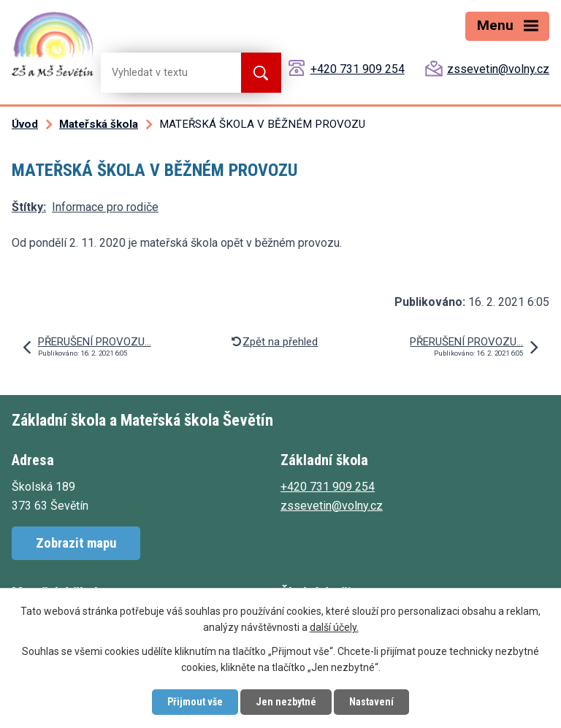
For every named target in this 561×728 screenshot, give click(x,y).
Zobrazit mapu (76, 543)
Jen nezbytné (286, 702)
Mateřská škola (99, 124)
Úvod (25, 124)
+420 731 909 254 (358, 69)
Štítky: (29, 207)
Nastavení (371, 702)
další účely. (334, 628)
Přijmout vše (195, 702)
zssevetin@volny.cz (498, 69)
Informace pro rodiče (105, 207)
